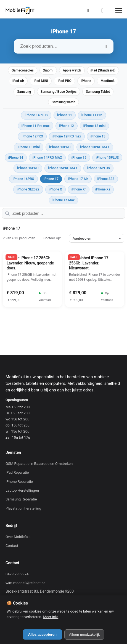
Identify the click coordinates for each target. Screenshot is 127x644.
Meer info (51, 617)
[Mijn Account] (90, 10)
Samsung (24, 92)
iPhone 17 (51, 179)
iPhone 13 (98, 136)
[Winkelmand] (104, 10)
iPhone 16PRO (23, 179)
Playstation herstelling (23, 508)
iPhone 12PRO (32, 136)
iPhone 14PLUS (36, 115)
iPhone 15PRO (28, 168)
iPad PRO (64, 81)
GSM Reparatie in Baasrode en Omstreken (39, 464)
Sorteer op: (52, 238)
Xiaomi (48, 70)
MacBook (108, 81)
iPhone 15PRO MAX (63, 168)
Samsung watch (64, 102)
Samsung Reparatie (21, 499)
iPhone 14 (16, 158)
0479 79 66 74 (17, 574)
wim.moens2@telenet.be (26, 583)
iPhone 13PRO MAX (95, 147)
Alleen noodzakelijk (84, 634)
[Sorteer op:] (97, 238)
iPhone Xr (79, 189)
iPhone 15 (79, 158)
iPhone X (55, 189)
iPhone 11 (65, 115)
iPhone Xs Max (64, 200)
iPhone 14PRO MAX (47, 158)
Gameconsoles (23, 70)
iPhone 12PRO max (67, 136)
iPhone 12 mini (95, 126)
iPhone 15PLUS (107, 158)
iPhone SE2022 (28, 189)
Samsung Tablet (98, 92)
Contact (12, 546)
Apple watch (72, 70)
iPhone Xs (103, 189)
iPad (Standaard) (103, 70)
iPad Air (18, 81)
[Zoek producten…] (64, 46)
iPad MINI (41, 81)
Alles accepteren (42, 634)
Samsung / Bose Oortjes (59, 92)
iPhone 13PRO (60, 147)
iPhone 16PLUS (98, 168)
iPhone (86, 81)
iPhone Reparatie (19, 482)
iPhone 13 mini (29, 147)
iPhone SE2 (106, 179)
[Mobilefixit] (20, 10)
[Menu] (119, 11)
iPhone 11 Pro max (36, 126)
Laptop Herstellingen (22, 490)
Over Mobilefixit (18, 537)
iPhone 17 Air (78, 179)
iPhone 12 (67, 126)
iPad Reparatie (17, 472)
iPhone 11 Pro (92, 115)
